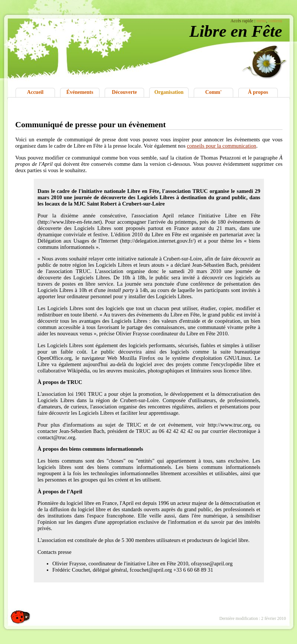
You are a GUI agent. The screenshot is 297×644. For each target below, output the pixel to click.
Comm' (213, 92)
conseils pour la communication (221, 146)
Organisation (169, 92)
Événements (80, 92)
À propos (258, 92)
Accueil (35, 92)
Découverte (124, 92)
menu (261, 21)
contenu (275, 21)
